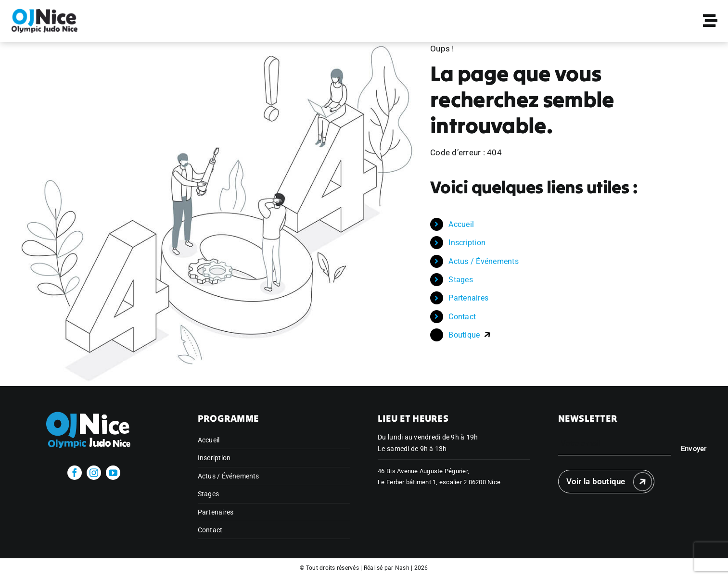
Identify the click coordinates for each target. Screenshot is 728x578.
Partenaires (468, 298)
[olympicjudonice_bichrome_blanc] (94, 409)
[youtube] (113, 473)
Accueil (461, 224)
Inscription (467, 243)
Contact (462, 317)
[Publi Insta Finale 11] (45, 12)
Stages (461, 280)
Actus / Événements (484, 261)
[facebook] (75, 473)
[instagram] (94, 473)
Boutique (470, 335)
